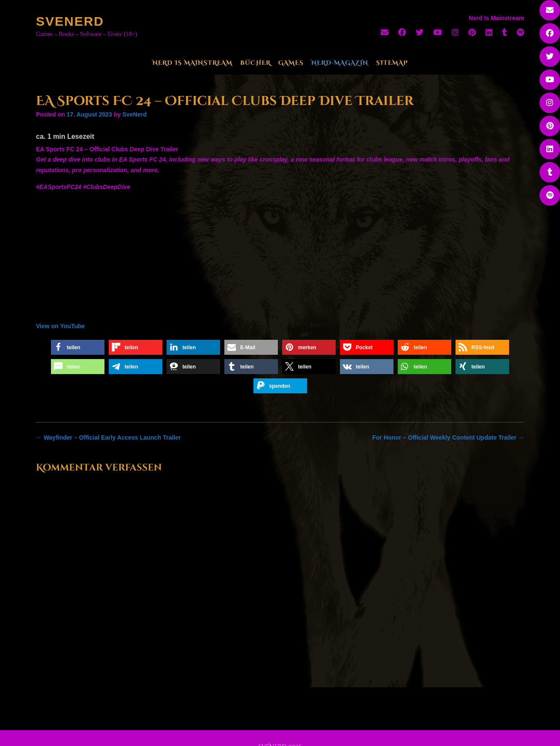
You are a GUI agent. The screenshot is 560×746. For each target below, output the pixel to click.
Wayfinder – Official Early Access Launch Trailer (108, 437)
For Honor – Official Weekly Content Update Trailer (448, 437)
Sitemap (392, 63)
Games (291, 63)
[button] (78, 347)
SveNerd (70, 21)
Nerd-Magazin (340, 63)
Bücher (255, 63)
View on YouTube (60, 326)
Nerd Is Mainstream (192, 63)
